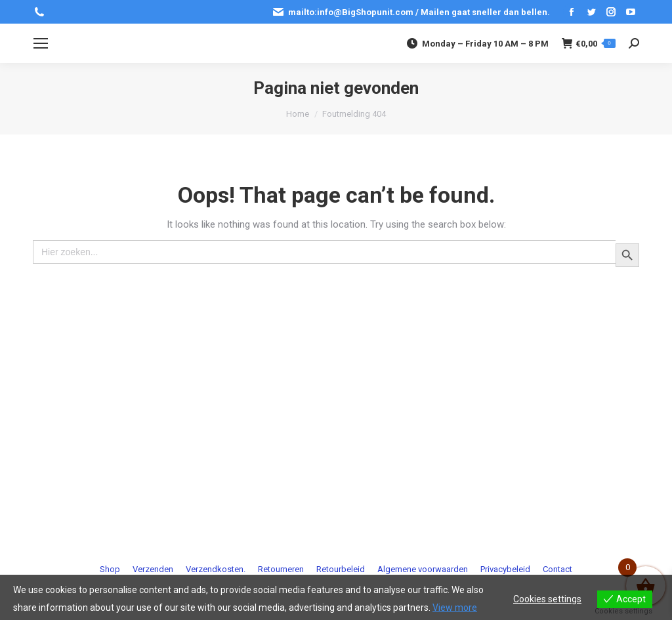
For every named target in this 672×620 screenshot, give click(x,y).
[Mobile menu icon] (41, 43)
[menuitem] (110, 569)
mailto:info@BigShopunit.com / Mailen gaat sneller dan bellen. (411, 12)
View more (455, 608)
